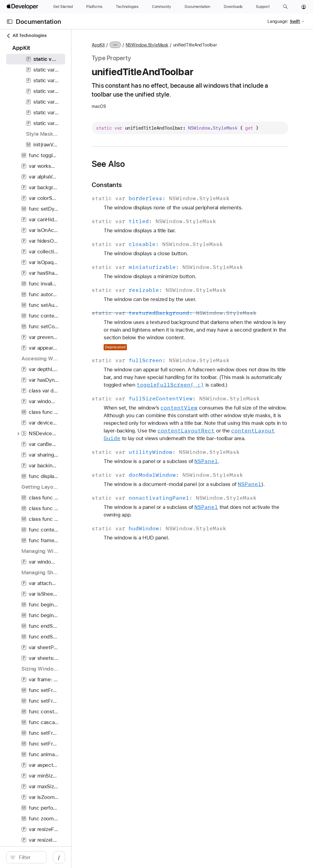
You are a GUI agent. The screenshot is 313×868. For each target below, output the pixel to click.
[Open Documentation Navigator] (10, 22)
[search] (52, 857)
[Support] (263, 7)
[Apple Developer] (23, 7)
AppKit (153, 45)
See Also (164, 171)
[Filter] (55, 857)
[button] (285, 7)
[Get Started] (63, 7)
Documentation (39, 22)
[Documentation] (197, 7)
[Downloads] (233, 7)
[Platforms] (94, 7)
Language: (278, 21)
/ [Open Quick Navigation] (110, 857)
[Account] (304, 7)
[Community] (162, 7)
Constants (162, 192)
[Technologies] (127, 7)
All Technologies (26, 36)
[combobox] (55, 857)
